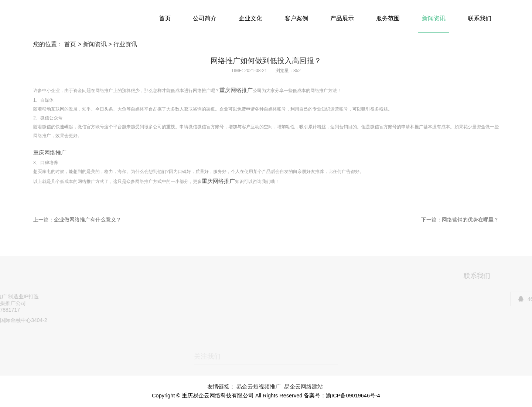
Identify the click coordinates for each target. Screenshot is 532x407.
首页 (165, 18)
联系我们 (480, 18)
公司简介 (205, 18)
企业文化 (250, 18)
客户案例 (296, 18)
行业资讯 (125, 44)
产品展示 (342, 18)
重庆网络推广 (236, 90)
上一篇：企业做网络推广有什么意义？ (77, 220)
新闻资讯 (434, 18)
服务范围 (388, 18)
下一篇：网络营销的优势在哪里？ (460, 220)
